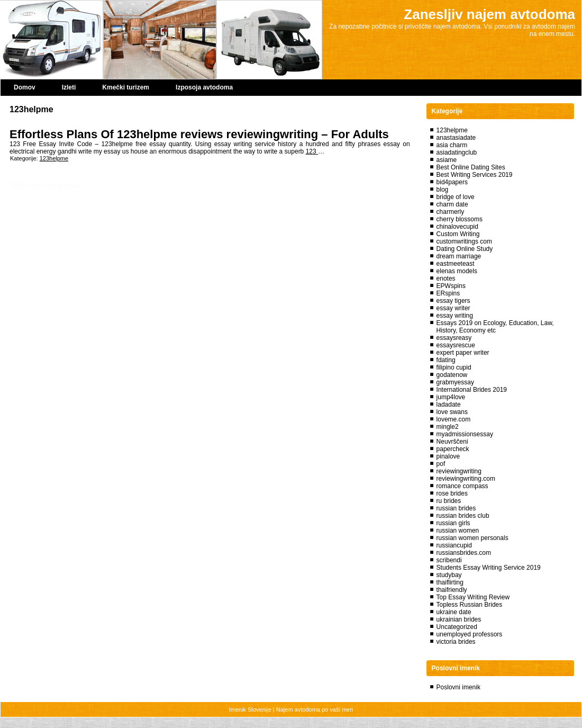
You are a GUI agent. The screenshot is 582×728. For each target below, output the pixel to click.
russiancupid (454, 545)
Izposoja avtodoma (204, 87)
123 (312, 151)
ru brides (449, 501)
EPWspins (451, 286)
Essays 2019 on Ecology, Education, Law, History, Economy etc (495, 327)
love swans (452, 412)
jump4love (451, 397)
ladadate (449, 405)
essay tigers (453, 301)
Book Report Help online (46, 186)
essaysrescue (456, 345)
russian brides (456, 508)
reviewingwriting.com (466, 479)
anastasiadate (456, 138)
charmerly (451, 212)
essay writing (455, 316)
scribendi (449, 560)
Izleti (69, 87)
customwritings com (464, 241)
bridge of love (456, 197)
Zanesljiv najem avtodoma (489, 14)
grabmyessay (455, 382)
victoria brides (456, 642)
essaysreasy (454, 338)
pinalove (448, 456)
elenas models (457, 271)
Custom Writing (458, 234)
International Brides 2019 (472, 390)
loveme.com (454, 419)
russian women (458, 531)
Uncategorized (457, 627)
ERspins (448, 293)
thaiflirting (450, 582)
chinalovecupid (457, 227)
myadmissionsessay (465, 434)
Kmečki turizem (126, 87)
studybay (449, 575)
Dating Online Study (465, 249)
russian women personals (472, 538)
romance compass (462, 486)
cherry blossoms (460, 219)
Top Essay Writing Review (473, 597)
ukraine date (454, 612)
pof (441, 464)
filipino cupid (454, 367)
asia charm (452, 145)
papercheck (453, 449)
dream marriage (459, 256)
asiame (447, 160)
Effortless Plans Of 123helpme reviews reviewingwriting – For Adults (199, 134)
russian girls (453, 523)
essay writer (453, 308)
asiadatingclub (457, 152)
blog (443, 190)
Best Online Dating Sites (471, 167)
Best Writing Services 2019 (475, 175)
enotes (446, 278)
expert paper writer (463, 353)
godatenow (452, 375)
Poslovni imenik (458, 687)
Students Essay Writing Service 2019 (489, 568)
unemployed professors (470, 634)
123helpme (54, 158)
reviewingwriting (459, 471)
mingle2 (448, 427)
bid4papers (452, 182)
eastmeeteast (456, 264)
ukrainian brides (459, 619)
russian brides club (463, 516)
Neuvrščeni (452, 442)
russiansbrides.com (464, 553)
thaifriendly (452, 590)
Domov (25, 87)
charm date (452, 204)
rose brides (452, 493)
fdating (446, 360)
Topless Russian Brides (470, 605)
